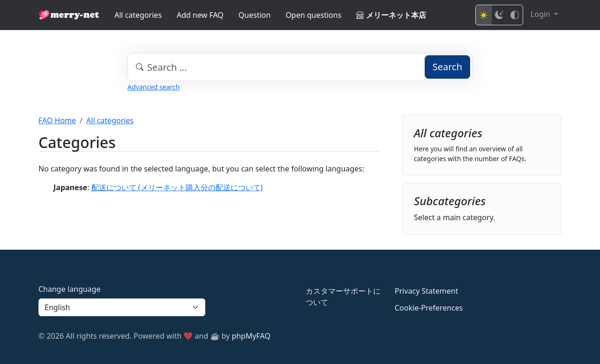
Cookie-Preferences (429, 308)
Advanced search (154, 87)
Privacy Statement (427, 291)
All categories (138, 15)
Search (447, 67)
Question (255, 15)
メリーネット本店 (391, 15)
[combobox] (300, 67)
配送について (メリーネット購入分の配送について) (177, 187)
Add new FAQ (200, 15)
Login (541, 14)
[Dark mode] (499, 15)
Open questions (313, 15)
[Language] (122, 307)
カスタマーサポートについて (343, 297)
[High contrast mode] (515, 15)
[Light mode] (484, 15)
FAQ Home (57, 120)
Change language (69, 289)
